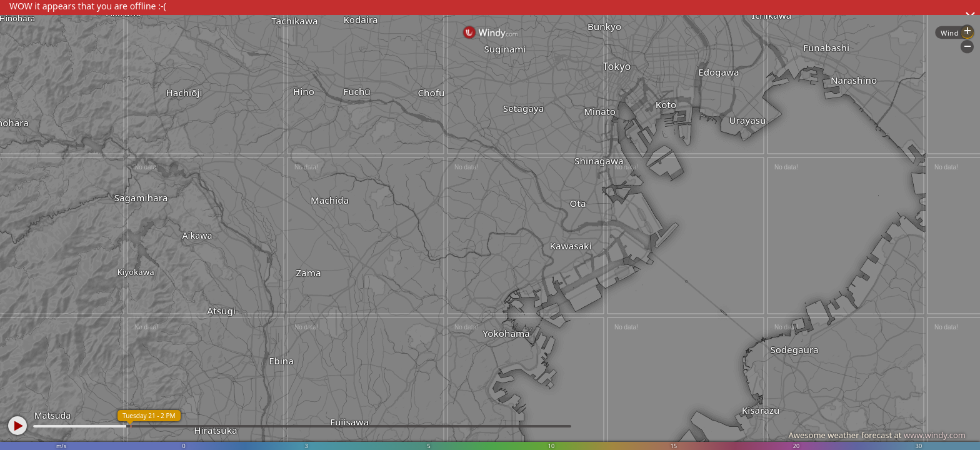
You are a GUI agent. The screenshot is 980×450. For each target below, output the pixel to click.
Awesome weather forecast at (877, 435)
